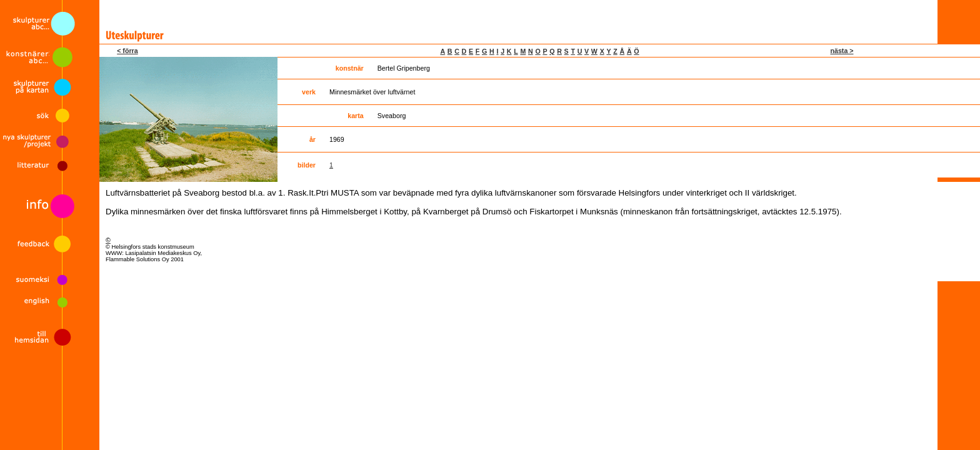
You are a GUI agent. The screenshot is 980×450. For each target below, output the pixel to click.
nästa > (842, 51)
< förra (127, 51)
